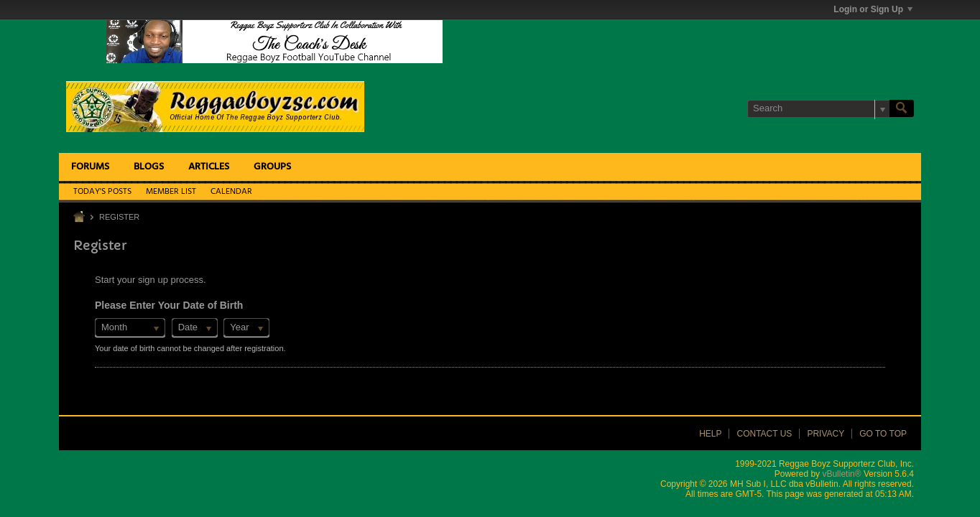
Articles (209, 167)
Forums (90, 167)
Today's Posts (102, 192)
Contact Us (764, 434)
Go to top (883, 434)
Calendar (231, 192)
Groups (272, 167)
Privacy (826, 434)
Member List (171, 192)
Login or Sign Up (873, 9)
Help (710, 434)
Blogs (149, 167)
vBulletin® (841, 474)
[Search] (818, 108)
